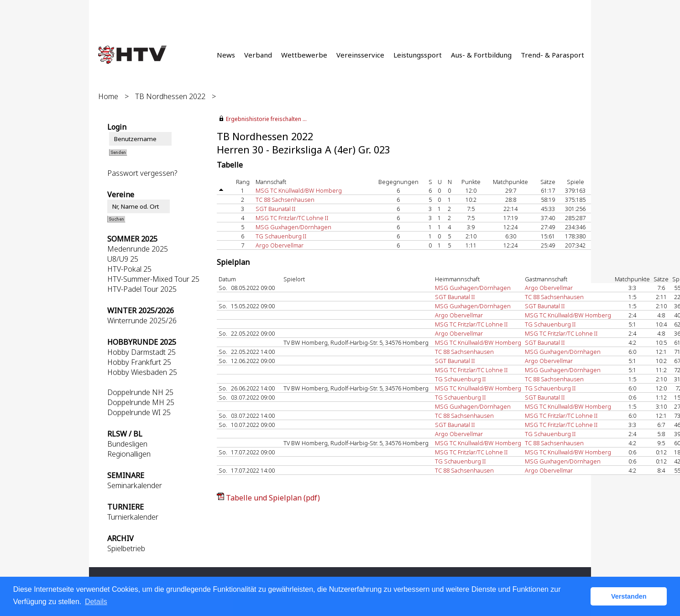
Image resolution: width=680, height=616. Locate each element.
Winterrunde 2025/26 (142, 321)
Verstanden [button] (629, 596)
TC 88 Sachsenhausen (285, 200)
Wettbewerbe (304, 55)
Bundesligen (127, 444)
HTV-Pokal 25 (129, 269)
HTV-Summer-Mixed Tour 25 (153, 279)
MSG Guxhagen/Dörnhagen (293, 227)
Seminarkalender (135, 485)
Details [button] (96, 602)
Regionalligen (129, 454)
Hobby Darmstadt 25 (141, 352)
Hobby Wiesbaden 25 (142, 372)
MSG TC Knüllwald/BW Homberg (299, 190)
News (226, 55)
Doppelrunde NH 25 (140, 392)
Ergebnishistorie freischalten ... (266, 119)
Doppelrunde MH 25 (141, 402)
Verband (258, 55)
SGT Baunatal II (276, 209)
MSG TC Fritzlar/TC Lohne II (292, 218)
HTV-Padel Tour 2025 (142, 289)
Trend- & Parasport (552, 55)
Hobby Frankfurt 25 (139, 362)
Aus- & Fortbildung (481, 55)
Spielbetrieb (126, 548)
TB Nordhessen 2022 (170, 96)
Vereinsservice (360, 55)
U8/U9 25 (123, 259)
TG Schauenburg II (281, 236)
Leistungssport (418, 55)
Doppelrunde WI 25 (139, 412)
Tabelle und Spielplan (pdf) (273, 498)
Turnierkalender (133, 517)
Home (108, 96)
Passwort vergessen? (142, 173)
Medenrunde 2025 (138, 249)
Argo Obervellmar (280, 245)
